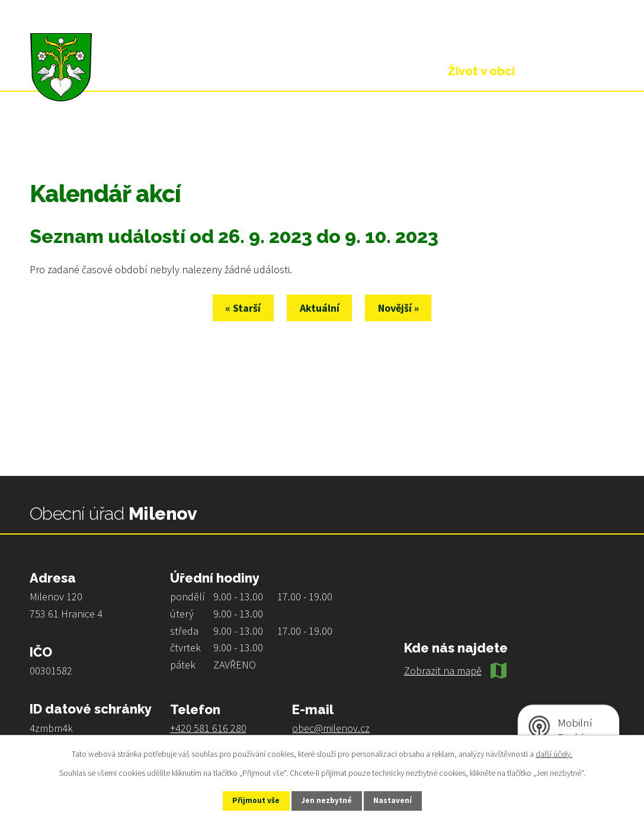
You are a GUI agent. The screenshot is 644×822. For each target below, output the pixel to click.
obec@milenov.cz (331, 728)
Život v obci (95, 144)
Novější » (405, 308)
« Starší (237, 308)
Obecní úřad (376, 71)
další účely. (554, 753)
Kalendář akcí (168, 144)
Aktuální (320, 308)
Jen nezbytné (327, 800)
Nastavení (399, 800)
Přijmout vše (250, 800)
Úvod (41, 144)
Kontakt (574, 71)
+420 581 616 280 (208, 728)
